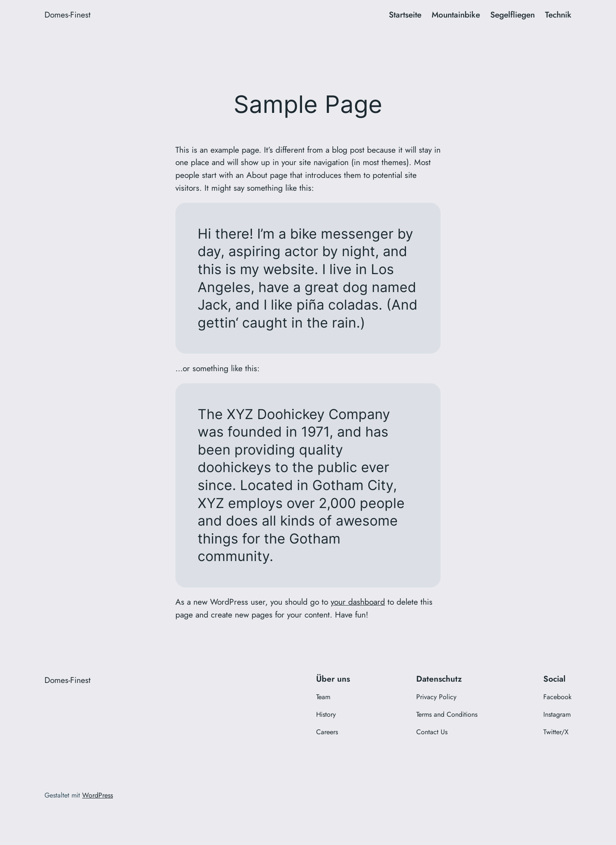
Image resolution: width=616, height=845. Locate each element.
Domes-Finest (68, 15)
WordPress (98, 795)
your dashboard (358, 602)
